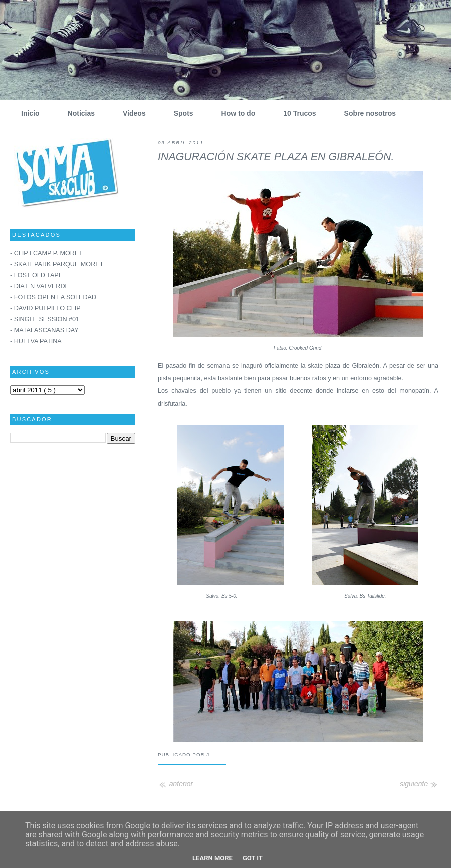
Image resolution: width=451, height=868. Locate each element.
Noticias (77, 113)
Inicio (27, 113)
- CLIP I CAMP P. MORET (46, 253)
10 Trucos (296, 113)
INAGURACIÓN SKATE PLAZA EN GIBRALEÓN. (276, 157)
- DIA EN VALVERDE (40, 286)
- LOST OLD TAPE (36, 275)
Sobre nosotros (366, 113)
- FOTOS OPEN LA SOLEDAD (53, 297)
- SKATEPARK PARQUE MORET (57, 264)
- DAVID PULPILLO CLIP (45, 308)
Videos (131, 113)
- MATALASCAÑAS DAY (44, 330)
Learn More (212, 858)
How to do (235, 113)
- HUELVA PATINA (36, 341)
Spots (180, 113)
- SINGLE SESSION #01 (45, 319)
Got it (253, 858)
